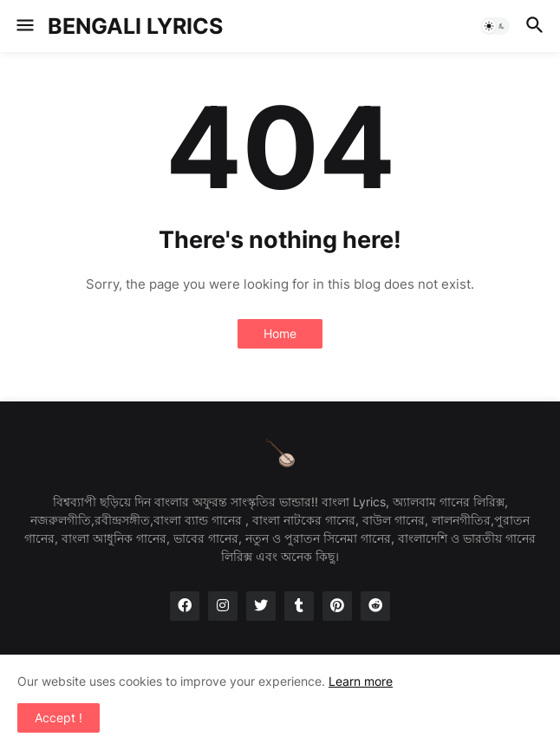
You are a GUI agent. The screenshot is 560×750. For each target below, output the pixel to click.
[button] (24, 26)
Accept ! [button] (59, 717)
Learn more (361, 681)
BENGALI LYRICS (135, 26)
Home (280, 333)
